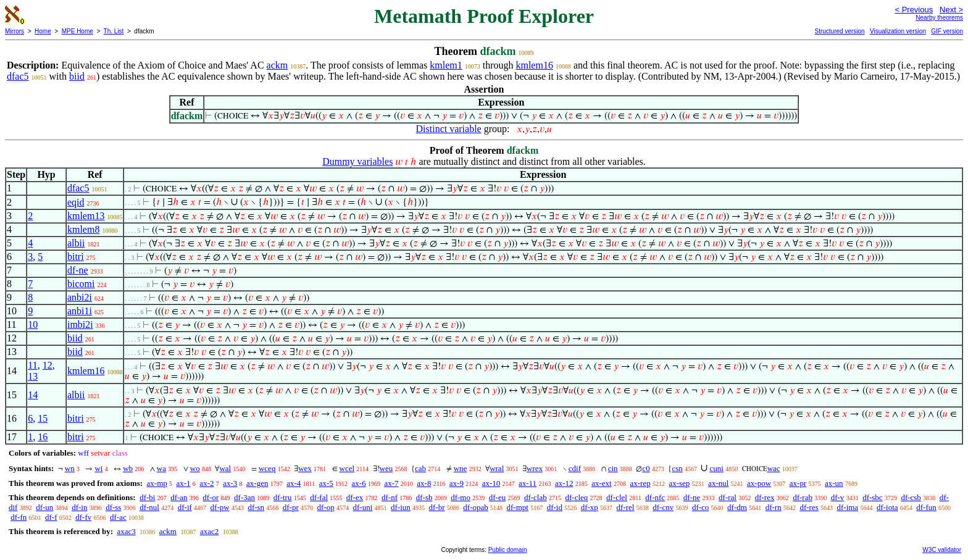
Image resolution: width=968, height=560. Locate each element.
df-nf (390, 497)
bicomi (81, 284)
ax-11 (528, 483)
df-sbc (873, 497)
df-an (179, 497)
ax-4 (294, 483)
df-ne (78, 270)
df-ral (728, 497)
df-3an (244, 497)
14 (33, 395)
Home (43, 31)
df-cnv (663, 507)
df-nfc (655, 497)
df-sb (424, 497)
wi (98, 468)
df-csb (911, 497)
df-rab (803, 497)
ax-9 (457, 483)
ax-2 (207, 483)
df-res (809, 507)
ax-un (834, 483)
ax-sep (679, 483)
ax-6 (359, 483)
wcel (347, 468)
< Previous (914, 10)
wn (70, 468)
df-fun (926, 507)
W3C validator (942, 550)
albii (76, 243)
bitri (76, 257)
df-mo (461, 497)
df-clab (536, 497)
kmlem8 (83, 229)
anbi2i (80, 297)
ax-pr (798, 483)
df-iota (887, 507)
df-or (211, 497)
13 (33, 376)
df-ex (355, 497)
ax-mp (157, 483)
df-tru (283, 497)
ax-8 (424, 483)
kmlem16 (534, 65)
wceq (267, 468)
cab (420, 468)
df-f (51, 517)
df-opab (475, 507)
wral (497, 468)
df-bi (147, 497)
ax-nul (718, 483)
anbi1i (80, 311)
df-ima (847, 507)
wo (195, 468)
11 (32, 365)
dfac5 (18, 76)
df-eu (497, 497)
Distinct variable (449, 129)
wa (161, 468)
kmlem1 (446, 65)
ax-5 (326, 483)
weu (386, 468)
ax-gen (257, 483)
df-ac (118, 517)
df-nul (149, 507)
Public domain (508, 550)
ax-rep (640, 483)
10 (33, 324)
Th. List (114, 31)
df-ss (113, 507)
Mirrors (15, 31)
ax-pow (759, 483)
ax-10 (491, 483)
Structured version (839, 31)
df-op (326, 507)
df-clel (617, 497)
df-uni (363, 507)
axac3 (126, 531)
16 (43, 437)
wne (461, 468)
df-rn (774, 507)
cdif (575, 468)
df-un (44, 507)
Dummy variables (357, 161)
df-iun (401, 507)
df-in (79, 507)
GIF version (947, 31)
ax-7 (391, 483)
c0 (646, 468)
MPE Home (77, 31)
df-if (185, 507)
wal (225, 468)
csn (677, 468)
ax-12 (564, 483)
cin (613, 468)
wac (774, 468)
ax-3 (230, 483)
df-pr (291, 507)
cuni (716, 468)
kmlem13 (86, 216)
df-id (555, 507)
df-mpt (518, 507)
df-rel (626, 507)
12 (48, 365)
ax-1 (184, 483)
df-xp (590, 507)
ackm (277, 65)
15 (43, 418)
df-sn (256, 507)
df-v (838, 497)
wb (128, 468)
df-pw (220, 507)
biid (77, 76)
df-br (437, 507)
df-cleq (576, 497)
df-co (700, 507)
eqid (76, 202)
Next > (951, 10)
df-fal (319, 497)
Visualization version (898, 31)
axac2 (209, 531)
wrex (535, 468)
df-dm (737, 507)
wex (305, 468)
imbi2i (80, 324)
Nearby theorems (939, 18)
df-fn (19, 517)
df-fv (83, 517)
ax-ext (601, 483)
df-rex (765, 497)
